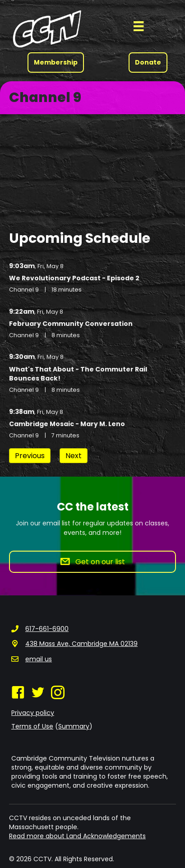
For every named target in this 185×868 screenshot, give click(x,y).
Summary (74, 726)
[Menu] (139, 26)
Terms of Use (32, 726)
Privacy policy (33, 713)
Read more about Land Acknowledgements (77, 836)
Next (74, 456)
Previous (30, 456)
